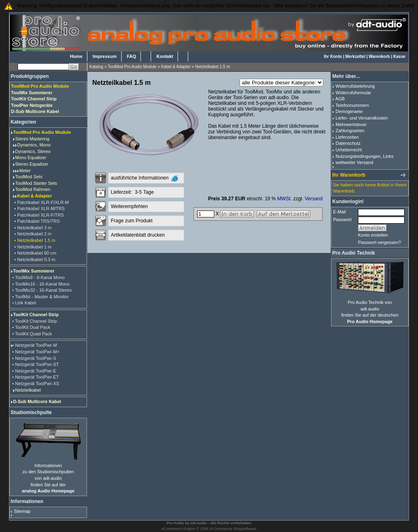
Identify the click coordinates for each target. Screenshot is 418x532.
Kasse (399, 57)
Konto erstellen (373, 235)
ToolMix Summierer (34, 271)
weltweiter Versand (354, 162)
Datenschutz (348, 143)
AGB (340, 99)
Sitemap (22, 511)
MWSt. (285, 199)
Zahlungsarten (350, 131)
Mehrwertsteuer (351, 124)
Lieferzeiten (347, 137)
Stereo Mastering (32, 139)
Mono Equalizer (31, 157)
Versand (313, 199)
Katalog (96, 67)
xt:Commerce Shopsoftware (233, 529)
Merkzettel (355, 57)
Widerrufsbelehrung (355, 86)
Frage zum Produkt (131, 221)
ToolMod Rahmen (33, 189)
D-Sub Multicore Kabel (37, 401)
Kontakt (165, 56)
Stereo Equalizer (32, 164)
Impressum (105, 56)
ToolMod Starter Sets (36, 183)
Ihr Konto (333, 57)
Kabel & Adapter (176, 67)
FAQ (132, 56)
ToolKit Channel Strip (36, 315)
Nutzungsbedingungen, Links (365, 156)
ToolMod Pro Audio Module (132, 67)
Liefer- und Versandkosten (362, 118)
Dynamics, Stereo (33, 151)
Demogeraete (349, 111)
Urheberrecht (349, 150)
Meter (25, 171)
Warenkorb (379, 57)
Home (76, 56)
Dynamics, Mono (34, 145)
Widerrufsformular (353, 93)
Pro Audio (175, 523)
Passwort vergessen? (379, 242)
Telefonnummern (352, 105)
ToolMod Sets (29, 177)
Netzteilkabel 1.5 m (212, 67)
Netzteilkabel (28, 390)
